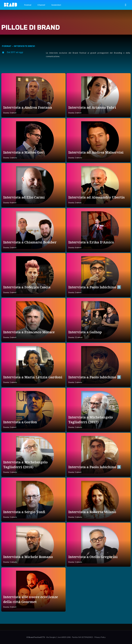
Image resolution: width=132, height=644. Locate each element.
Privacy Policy (100, 637)
